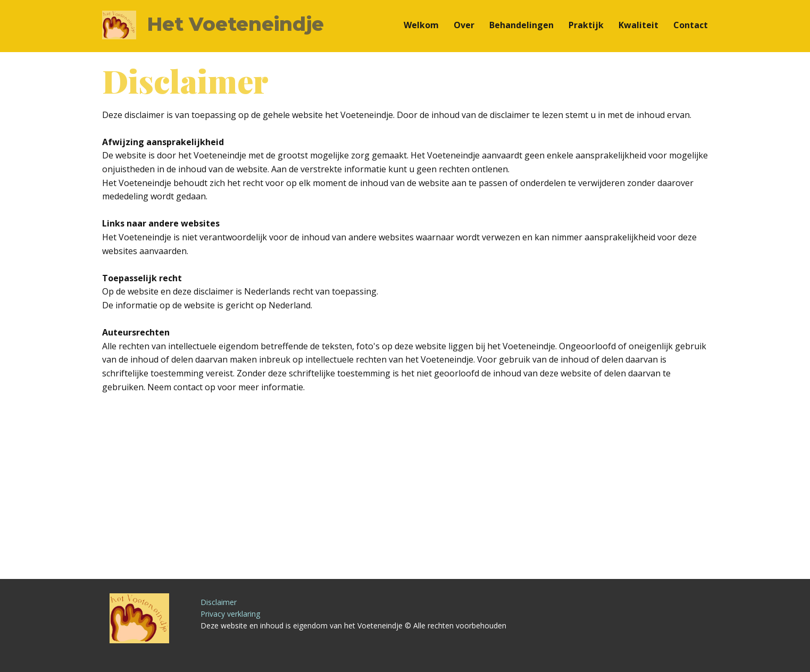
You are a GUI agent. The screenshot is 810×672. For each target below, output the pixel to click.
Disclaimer (219, 602)
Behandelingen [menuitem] (521, 25)
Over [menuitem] (464, 25)
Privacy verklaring (230, 614)
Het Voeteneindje (235, 24)
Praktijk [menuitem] (586, 25)
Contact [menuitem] (691, 25)
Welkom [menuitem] (421, 25)
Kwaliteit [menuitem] (638, 25)
